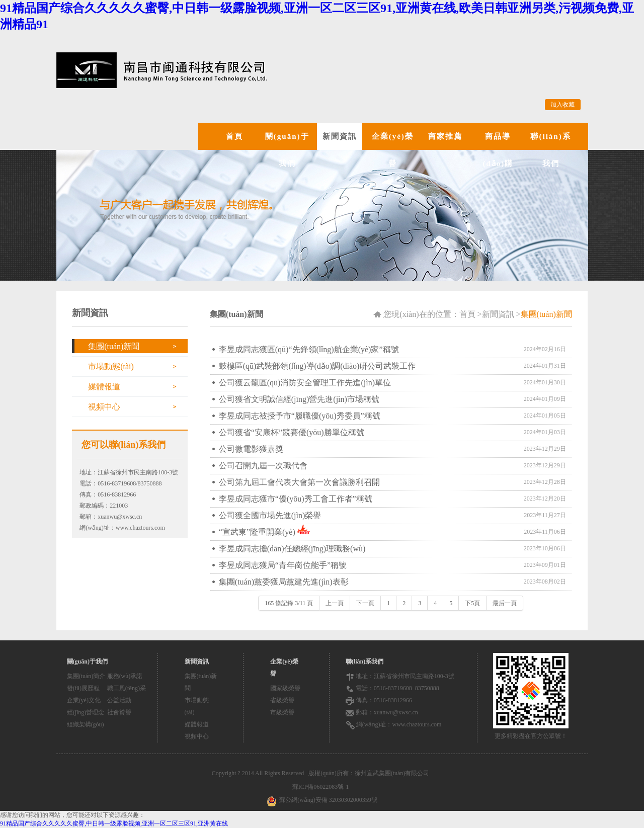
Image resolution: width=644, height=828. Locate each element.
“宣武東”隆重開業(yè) (257, 532)
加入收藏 (562, 105)
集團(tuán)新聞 (114, 346)
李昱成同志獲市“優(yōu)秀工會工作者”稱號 (296, 499)
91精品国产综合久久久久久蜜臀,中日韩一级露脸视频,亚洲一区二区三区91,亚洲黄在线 (114, 823)
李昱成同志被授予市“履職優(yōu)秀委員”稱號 (300, 416)
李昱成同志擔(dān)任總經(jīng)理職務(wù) (292, 549)
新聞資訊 (340, 136)
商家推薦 (445, 136)
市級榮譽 (282, 712)
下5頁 (472, 603)
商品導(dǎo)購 (498, 150)
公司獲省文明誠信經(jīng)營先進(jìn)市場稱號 (299, 399)
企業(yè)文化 (84, 700)
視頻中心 (104, 407)
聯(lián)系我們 (550, 150)
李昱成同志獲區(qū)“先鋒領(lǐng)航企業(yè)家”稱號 (309, 349)
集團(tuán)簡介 (86, 676)
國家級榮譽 (285, 688)
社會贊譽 (119, 712)
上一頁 (335, 603)
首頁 (234, 136)
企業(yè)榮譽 (393, 150)
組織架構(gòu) (86, 724)
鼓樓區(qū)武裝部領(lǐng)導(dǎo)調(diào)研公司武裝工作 (317, 366)
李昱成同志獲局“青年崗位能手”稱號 (283, 565)
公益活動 (119, 700)
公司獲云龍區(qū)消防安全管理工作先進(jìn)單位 (305, 383)
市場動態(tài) (111, 366)
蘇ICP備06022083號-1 (322, 787)
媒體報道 (104, 387)
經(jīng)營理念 (86, 712)
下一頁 (365, 603)
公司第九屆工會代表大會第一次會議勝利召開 (299, 482)
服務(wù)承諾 (125, 676)
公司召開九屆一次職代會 (263, 466)
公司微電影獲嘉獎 (251, 449)
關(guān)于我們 (287, 150)
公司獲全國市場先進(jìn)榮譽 (270, 515)
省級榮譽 (282, 700)
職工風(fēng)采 (127, 688)
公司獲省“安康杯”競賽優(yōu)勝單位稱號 (292, 432)
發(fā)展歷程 (83, 688)
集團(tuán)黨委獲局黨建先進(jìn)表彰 (284, 582)
